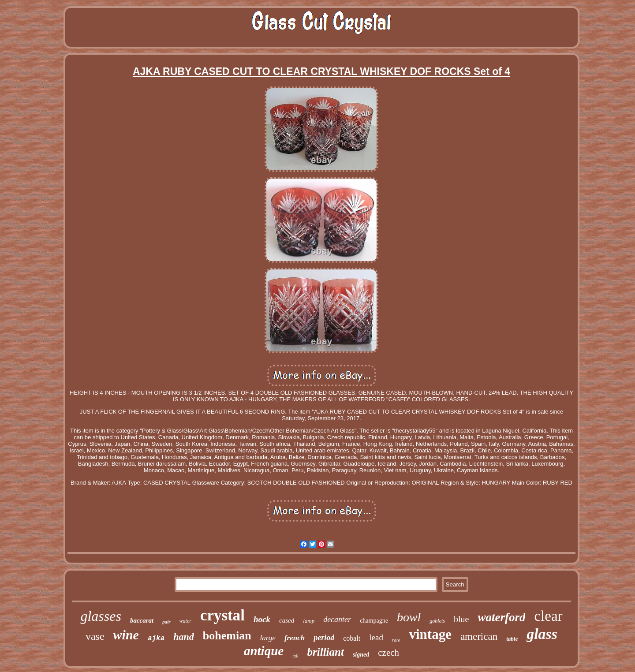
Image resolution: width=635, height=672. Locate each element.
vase (95, 636)
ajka (156, 638)
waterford (501, 617)
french (295, 638)
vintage (430, 634)
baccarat (142, 620)
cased (287, 620)
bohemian (227, 636)
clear (548, 616)
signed (361, 655)
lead (376, 637)
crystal (222, 615)
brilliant (326, 652)
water (185, 621)
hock (262, 619)
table (512, 639)
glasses (101, 616)
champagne (374, 621)
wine (126, 635)
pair (166, 622)
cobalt (352, 638)
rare (396, 640)
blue (461, 619)
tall (295, 656)
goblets (437, 621)
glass (542, 634)
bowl (409, 617)
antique (264, 651)
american (479, 637)
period (324, 638)
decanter (337, 620)
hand (183, 637)
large (268, 638)
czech (388, 653)
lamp (309, 621)
